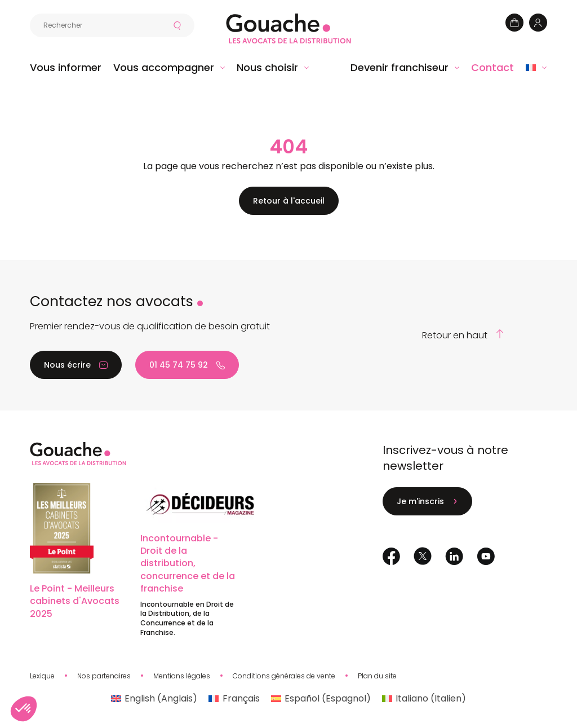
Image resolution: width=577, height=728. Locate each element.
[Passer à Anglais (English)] (154, 699)
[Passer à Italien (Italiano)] (424, 699)
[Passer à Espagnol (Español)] (321, 699)
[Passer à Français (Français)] (234, 699)
